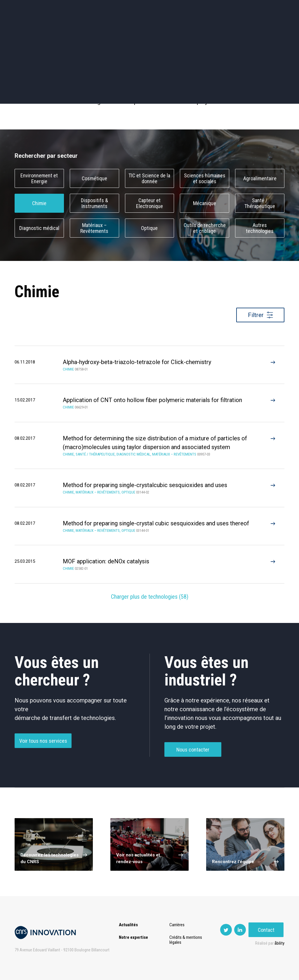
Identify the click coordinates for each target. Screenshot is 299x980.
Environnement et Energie (39, 179)
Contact (267, 29)
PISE (198, 29)
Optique (149, 228)
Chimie (39, 203)
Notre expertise (133, 937)
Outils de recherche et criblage (205, 228)
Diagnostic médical (39, 228)
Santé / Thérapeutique (260, 203)
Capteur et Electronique (149, 203)
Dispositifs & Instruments (94, 203)
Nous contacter (193, 750)
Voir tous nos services (43, 741)
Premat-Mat (226, 29)
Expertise (59, 29)
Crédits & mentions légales (186, 940)
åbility (279, 943)
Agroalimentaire (260, 178)
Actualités (28, 29)
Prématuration (126, 29)
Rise (156, 29)
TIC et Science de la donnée (149, 179)
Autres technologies (260, 228)
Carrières (177, 925)
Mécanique (205, 203)
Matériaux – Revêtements (94, 228)
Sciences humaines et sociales (205, 179)
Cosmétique (94, 178)
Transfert (90, 29)
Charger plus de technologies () (150, 597)
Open (177, 29)
